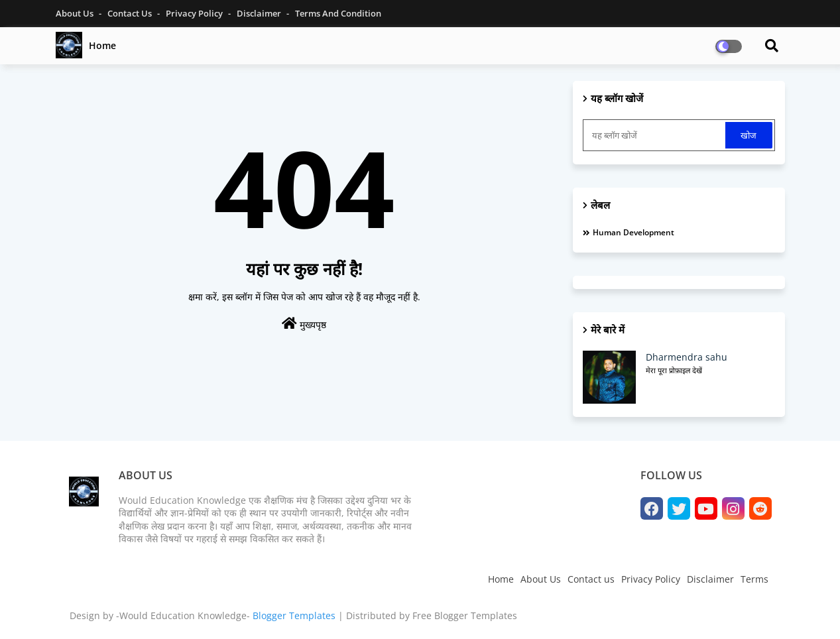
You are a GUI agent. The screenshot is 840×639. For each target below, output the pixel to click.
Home (102, 45)
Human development (633, 232)
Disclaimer (260, 13)
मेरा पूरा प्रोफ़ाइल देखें (674, 370)
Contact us (591, 579)
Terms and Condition (338, 13)
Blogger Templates (294, 615)
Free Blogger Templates (465, 615)
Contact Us (131, 13)
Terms (754, 579)
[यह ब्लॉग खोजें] (656, 135)
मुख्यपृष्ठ (304, 324)
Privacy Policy (195, 13)
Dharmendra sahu (687, 357)
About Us (76, 13)
